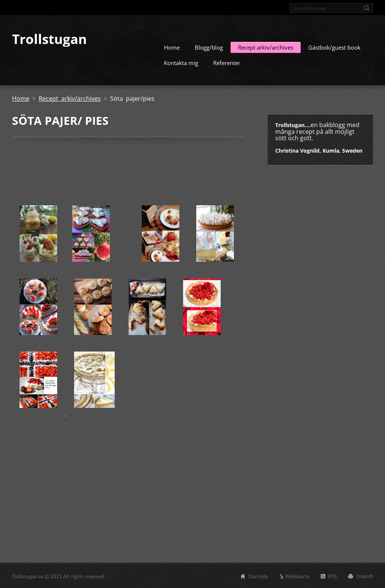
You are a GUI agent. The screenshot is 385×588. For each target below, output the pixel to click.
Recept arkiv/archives (266, 47)
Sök (367, 8)
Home (172, 47)
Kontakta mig (181, 62)
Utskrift (365, 576)
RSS (333, 576)
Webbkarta (297, 576)
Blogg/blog (209, 47)
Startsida (258, 576)
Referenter (227, 62)
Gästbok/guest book (334, 47)
